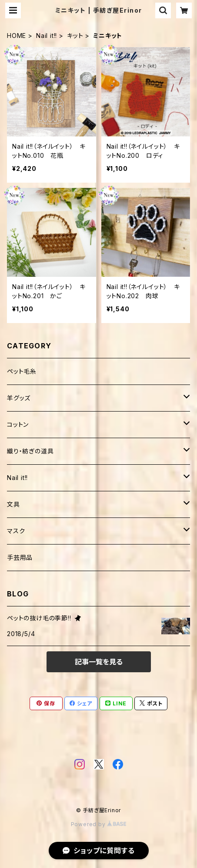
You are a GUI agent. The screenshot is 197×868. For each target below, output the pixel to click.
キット (75, 36)
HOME (17, 36)
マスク (16, 531)
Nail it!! (47, 36)
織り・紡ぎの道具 (30, 451)
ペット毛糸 (22, 371)
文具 (13, 504)
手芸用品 (20, 557)
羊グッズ (19, 398)
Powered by (99, 824)
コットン (18, 424)
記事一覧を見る (99, 662)
